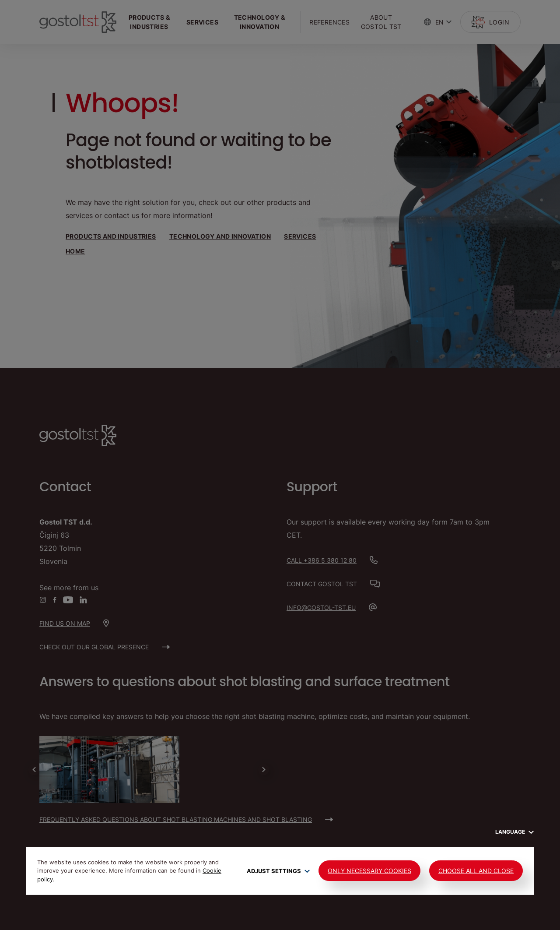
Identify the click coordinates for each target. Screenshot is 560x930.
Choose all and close (476, 871)
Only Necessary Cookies (369, 871)
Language (514, 832)
